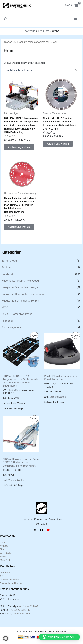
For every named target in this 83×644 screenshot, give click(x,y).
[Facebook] (42, 530)
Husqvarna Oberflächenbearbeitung (23, 294)
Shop (3, 549)
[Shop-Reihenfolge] (41, 70)
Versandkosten (58, 397)
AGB (2, 576)
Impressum (6, 572)
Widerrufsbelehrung (10, 580)
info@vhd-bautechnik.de (19, 614)
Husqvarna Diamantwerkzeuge (20, 287)
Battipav (6, 267)
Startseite (9, 42)
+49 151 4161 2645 (28, 606)
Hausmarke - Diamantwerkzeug (20, 281)
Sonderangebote (11, 327)
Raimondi (7, 321)
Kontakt (4, 546)
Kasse (3, 557)
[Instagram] (35, 530)
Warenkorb (5, 553)
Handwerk (8, 274)
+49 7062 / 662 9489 (20, 610)
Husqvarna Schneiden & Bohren (20, 301)
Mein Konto (6, 560)
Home (3, 542)
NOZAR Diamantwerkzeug (17, 314)
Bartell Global (9, 261)
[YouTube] (48, 530)
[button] (6, 19)
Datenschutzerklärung (11, 583)
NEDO (5, 307)
